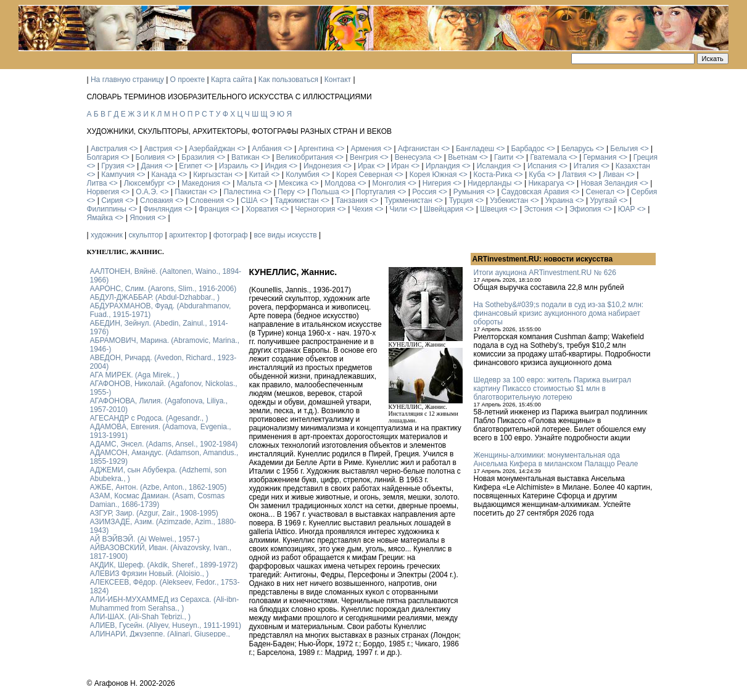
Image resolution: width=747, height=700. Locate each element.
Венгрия (364, 157)
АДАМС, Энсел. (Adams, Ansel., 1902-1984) (164, 444)
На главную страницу (127, 80)
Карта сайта (232, 80)
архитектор (188, 235)
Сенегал (600, 192)
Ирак (366, 166)
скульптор (146, 235)
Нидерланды (489, 183)
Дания (152, 166)
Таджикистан (297, 200)
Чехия (363, 209)
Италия (586, 166)
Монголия (389, 183)
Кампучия (118, 175)
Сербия (644, 192)
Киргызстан (213, 175)
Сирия (112, 200)
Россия (424, 192)
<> (134, 149)
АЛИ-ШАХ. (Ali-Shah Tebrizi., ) (141, 617)
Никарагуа (546, 183)
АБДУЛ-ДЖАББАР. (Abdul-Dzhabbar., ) (155, 297)
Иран (400, 166)
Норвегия (103, 192)
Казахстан (633, 166)
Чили (398, 209)
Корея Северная (365, 175)
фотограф (231, 235)
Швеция (493, 209)
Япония (142, 218)
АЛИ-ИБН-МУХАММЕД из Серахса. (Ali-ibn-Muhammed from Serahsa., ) (165, 604)
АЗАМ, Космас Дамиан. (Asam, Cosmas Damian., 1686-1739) (158, 500)
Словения (207, 200)
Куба (537, 175)
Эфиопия (585, 209)
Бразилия (198, 157)
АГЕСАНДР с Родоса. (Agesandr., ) (149, 418)
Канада (164, 175)
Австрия (158, 149)
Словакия (157, 200)
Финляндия (163, 209)
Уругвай (603, 200)
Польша (325, 192)
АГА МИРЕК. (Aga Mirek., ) (135, 375)
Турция (461, 200)
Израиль (233, 166)
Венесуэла (413, 157)
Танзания (352, 200)
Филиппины (107, 209)
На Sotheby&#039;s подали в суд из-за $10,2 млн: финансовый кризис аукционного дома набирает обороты (559, 313)
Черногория (315, 209)
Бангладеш (475, 149)
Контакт (338, 80)
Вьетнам (463, 157)
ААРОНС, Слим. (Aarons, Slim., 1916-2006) (163, 289)
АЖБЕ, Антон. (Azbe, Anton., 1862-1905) (159, 487)
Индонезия (322, 166)
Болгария (103, 157)
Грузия (113, 166)
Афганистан (419, 149)
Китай (259, 175)
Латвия (574, 175)
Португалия (376, 192)
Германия (600, 157)
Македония (200, 183)
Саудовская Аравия (535, 192)
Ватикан (245, 157)
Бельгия (624, 149)
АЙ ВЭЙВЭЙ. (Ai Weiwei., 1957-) (145, 539)
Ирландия (443, 166)
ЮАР (627, 209)
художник (107, 235)
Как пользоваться (288, 80)
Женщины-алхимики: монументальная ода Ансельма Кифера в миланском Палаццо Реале (556, 459)
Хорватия (262, 209)
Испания (542, 166)
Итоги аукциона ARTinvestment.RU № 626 (545, 273)
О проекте (188, 80)
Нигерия (437, 183)
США (249, 200)
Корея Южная (433, 175)
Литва (97, 183)
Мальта (250, 183)
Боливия (151, 157)
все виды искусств (285, 235)
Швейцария (444, 209)
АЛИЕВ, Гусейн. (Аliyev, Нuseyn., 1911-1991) (166, 625)
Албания (266, 149)
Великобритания (305, 157)
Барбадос (527, 149)
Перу (286, 192)
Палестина (242, 192)
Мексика (293, 183)
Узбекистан (509, 200)
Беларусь (577, 149)
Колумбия (302, 175)
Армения (365, 149)
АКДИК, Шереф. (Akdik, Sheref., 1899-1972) (164, 565)
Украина (559, 200)
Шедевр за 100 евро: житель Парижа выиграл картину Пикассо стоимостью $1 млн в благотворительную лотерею (553, 389)
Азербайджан (212, 149)
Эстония (538, 209)
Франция (214, 209)
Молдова (340, 183)
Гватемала (548, 157)
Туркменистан (408, 200)
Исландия (494, 166)
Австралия (109, 149)
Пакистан (191, 192)
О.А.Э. (147, 192)
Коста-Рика (493, 175)
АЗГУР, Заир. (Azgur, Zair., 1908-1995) (154, 513)
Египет (190, 166)
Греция (646, 157)
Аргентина (316, 149)
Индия (275, 166)
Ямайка (100, 218)
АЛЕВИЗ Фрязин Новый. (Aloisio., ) (150, 574)
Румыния (469, 192)
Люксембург (145, 183)
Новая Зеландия (609, 183)
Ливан (613, 175)
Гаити (504, 157)
